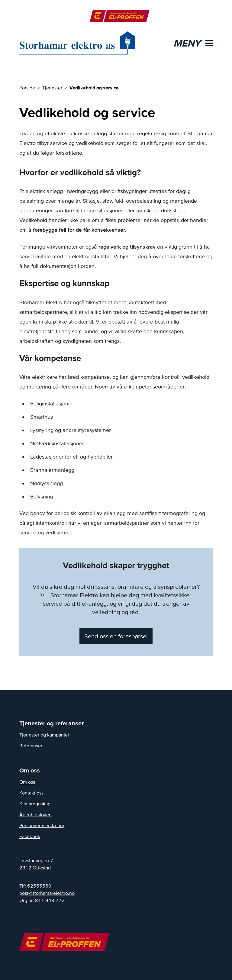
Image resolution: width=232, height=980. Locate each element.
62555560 (39, 886)
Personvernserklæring (42, 825)
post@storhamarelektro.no (47, 893)
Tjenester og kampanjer (44, 735)
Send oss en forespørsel (116, 636)
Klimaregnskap (35, 804)
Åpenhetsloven (35, 814)
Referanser (31, 746)
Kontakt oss (31, 793)
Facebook (30, 836)
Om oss (27, 782)
